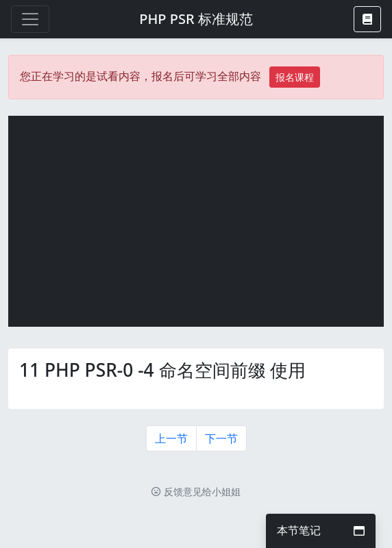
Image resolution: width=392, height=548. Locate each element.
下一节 (221, 438)
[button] (367, 19)
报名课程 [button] (295, 77)
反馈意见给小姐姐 (196, 491)
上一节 (171, 438)
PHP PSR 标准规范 (196, 19)
